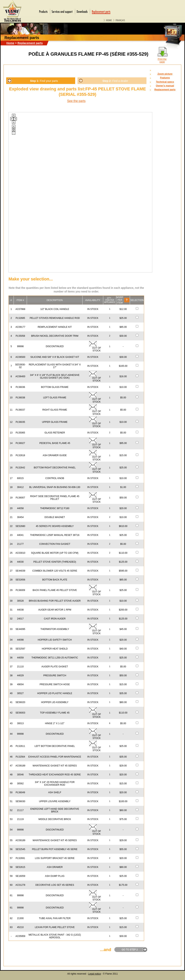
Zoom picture (165, 74)
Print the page (162, 60)
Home (10, 43)
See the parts (76, 101)
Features (165, 78)
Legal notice (95, 974)
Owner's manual (165, 86)
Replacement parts (30, 43)
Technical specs (165, 82)
